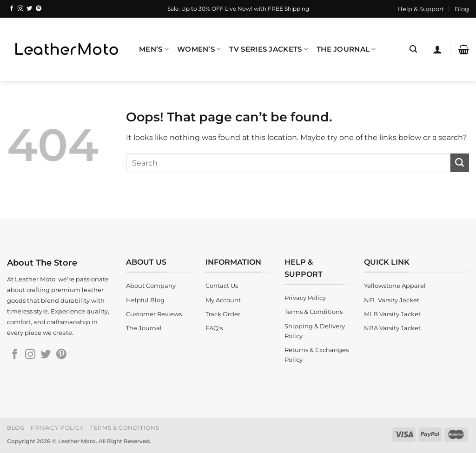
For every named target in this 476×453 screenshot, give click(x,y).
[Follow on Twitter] (29, 9)
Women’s (199, 49)
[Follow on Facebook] (12, 9)
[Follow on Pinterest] (39, 9)
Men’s (154, 49)
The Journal (346, 49)
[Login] (437, 49)
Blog (462, 9)
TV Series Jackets (268, 49)
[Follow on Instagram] (20, 9)
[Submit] (460, 163)
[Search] (413, 49)
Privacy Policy (57, 428)
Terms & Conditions (125, 428)
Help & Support (421, 9)
